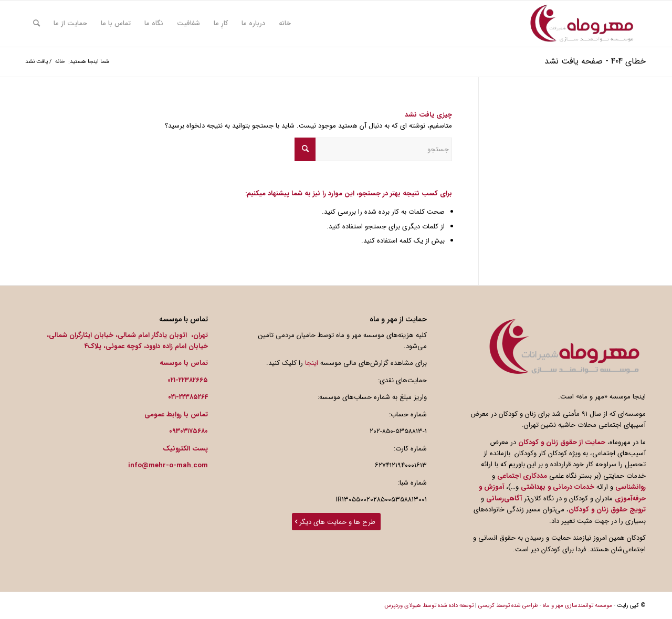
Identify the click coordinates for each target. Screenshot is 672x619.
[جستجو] (36, 24)
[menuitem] (285, 24)
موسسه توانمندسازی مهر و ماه (577, 606)
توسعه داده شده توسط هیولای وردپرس (429, 606)
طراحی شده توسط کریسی (508, 606)
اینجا (312, 363)
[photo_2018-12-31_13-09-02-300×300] (582, 24)
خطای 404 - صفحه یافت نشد (595, 61)
